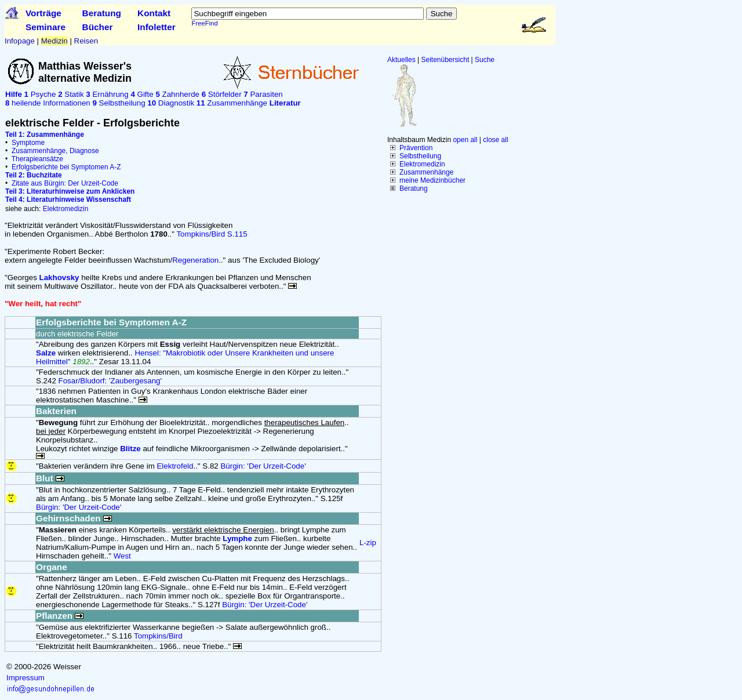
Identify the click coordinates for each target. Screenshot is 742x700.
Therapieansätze (37, 159)
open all (465, 140)
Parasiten (263, 94)
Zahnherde (177, 94)
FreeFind (204, 23)
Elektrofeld (175, 466)
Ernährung (107, 94)
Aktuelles (401, 60)
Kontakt (154, 13)
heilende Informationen (48, 103)
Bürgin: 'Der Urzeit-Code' (263, 466)
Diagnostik (171, 103)
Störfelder (222, 94)
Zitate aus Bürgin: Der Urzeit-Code (65, 183)
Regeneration (195, 260)
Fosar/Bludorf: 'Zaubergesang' (110, 381)
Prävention (416, 148)
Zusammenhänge (426, 172)
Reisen (86, 41)
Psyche (40, 94)
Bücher (98, 27)
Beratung (102, 13)
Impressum (26, 678)
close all (495, 140)
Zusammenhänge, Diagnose (55, 151)
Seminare (46, 27)
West (122, 556)
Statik (71, 94)
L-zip (368, 543)
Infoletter (157, 27)
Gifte (142, 94)
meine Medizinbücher (432, 180)
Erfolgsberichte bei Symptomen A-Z (66, 167)
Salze (46, 353)
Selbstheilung (420, 156)
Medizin (54, 41)
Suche (485, 60)
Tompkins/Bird (158, 636)
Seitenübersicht (445, 60)
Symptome (28, 143)
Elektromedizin (422, 164)
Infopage (20, 41)
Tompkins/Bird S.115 (212, 234)
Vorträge (43, 13)
